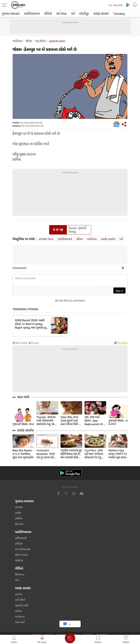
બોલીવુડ (84, 14)
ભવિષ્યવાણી (21, 538)
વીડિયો (48, 14)
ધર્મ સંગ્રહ (61, 14)
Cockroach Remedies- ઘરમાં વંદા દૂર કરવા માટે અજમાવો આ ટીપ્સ (46, 454)
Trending (119, 14)
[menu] (5, 5)
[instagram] (81, 494)
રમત (17, 580)
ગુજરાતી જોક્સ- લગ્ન (23, 424)
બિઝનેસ (19, 524)
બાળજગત (20, 617)
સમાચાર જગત (46, 239)
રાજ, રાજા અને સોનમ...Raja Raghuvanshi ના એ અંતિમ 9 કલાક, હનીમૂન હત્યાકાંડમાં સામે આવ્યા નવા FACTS (95, 421)
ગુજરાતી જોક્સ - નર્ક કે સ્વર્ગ (119, 422)
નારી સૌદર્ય (20, 600)
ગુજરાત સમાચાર (11, 14)
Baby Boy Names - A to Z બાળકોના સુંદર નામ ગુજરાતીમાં (23, 454)
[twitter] (66, 494)
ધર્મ (73, 14)
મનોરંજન (17, 41)
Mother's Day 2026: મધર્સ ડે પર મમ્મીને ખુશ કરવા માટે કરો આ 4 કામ (118, 454)
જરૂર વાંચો (23, 397)
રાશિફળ (19, 544)
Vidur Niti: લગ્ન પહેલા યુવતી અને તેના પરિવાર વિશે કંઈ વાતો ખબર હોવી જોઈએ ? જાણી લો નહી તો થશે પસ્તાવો (71, 421)
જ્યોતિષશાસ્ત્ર (32, 14)
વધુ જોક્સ (40, 41)
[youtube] (74, 494)
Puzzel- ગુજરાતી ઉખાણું (77, 230)
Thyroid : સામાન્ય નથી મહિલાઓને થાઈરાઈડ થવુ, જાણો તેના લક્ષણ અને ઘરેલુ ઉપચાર (47, 421)
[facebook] (58, 494)
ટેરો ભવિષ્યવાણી (23, 549)
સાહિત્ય (19, 611)
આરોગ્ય (19, 594)
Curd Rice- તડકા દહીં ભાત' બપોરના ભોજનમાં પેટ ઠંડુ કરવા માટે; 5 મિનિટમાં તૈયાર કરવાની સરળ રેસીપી (95, 454)
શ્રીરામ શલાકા (21, 555)
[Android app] (70, 473)
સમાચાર (19, 507)
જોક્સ (29, 41)
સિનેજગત (20, 575)
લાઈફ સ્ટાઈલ (101, 14)
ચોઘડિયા (19, 561)
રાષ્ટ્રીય (18, 513)
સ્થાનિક (19, 518)
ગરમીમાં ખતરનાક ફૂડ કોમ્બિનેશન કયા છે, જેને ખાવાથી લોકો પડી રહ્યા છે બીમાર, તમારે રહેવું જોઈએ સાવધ (71, 454)
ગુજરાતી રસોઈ (22, 605)
